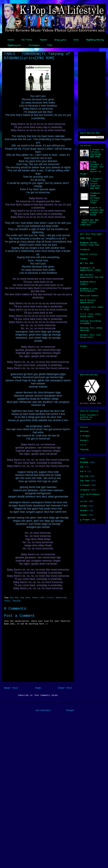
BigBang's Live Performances (89, 290)
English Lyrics (89, 254)
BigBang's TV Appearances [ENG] (90, 269)
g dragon (85, 520)
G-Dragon (85, 485)
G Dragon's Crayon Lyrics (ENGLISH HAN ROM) (96, 184)
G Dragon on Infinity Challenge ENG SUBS (97, 153)
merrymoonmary (43, 710)
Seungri (84, 440)
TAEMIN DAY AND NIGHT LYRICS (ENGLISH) (89, 223)
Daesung (84, 431)
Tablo (7, 601)
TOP (49, 45)
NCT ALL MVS (87, 263)
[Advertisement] (92, 90)
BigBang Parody (95, 40)
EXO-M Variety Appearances (88, 301)
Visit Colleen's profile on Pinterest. (89, 417)
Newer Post (11, 688)
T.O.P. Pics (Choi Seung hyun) (90, 315)
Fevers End (38, 598)
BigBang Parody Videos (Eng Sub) (90, 244)
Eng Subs (25, 598)
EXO (76, 40)
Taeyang (16, 601)
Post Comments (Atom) (46, 695)
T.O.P (83, 445)
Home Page (85, 238)
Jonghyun (85, 250)
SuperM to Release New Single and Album (97, 211)
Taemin (43, 40)
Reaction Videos (89, 296)
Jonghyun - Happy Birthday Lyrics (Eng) (96, 198)
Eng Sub (14, 598)
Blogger (70, 710)
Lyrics (50, 598)
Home (11, 40)
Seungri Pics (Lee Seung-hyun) (90, 336)
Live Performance (90, 494)
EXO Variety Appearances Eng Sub (92, 276)
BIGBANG (84, 462)
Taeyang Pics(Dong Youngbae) (90, 322)
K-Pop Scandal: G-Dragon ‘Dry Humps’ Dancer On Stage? (92, 168)
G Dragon (34, 45)
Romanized (61, 598)
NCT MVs (27, 40)
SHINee (84, 506)
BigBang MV (14, 45)
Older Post (65, 688)
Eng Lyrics (60, 40)
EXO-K (83, 472)
